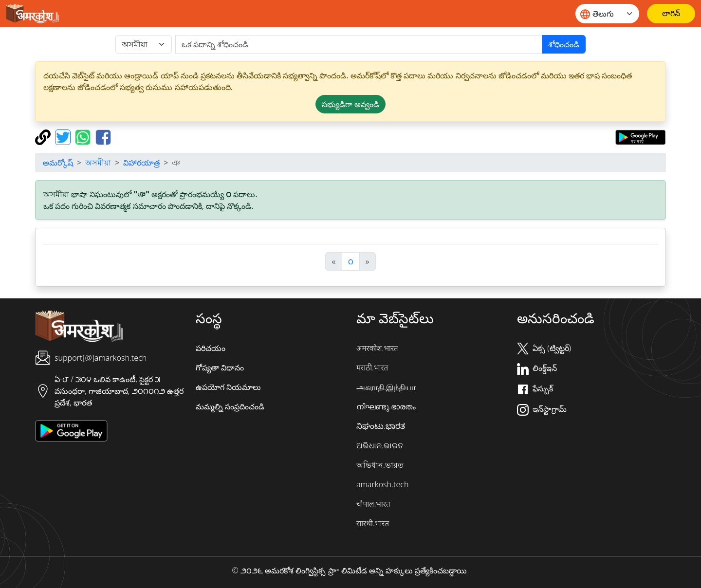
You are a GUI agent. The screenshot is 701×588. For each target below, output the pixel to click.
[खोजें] (359, 44)
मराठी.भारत (372, 367)
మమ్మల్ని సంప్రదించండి (230, 406)
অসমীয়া (98, 163)
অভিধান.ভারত (380, 465)
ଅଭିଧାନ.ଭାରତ (380, 445)
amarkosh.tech (382, 484)
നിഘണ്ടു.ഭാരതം (386, 406)
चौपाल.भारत (373, 504)
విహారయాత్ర (141, 163)
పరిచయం (211, 348)
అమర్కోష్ (58, 163)
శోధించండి (564, 44)
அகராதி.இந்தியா (386, 387)
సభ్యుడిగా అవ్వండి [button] (350, 104)
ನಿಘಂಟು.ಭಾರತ (381, 426)
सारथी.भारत (373, 523)
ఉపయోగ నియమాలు (228, 387)
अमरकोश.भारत (377, 348)
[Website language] (607, 14)
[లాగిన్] (671, 14)
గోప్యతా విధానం (220, 367)
